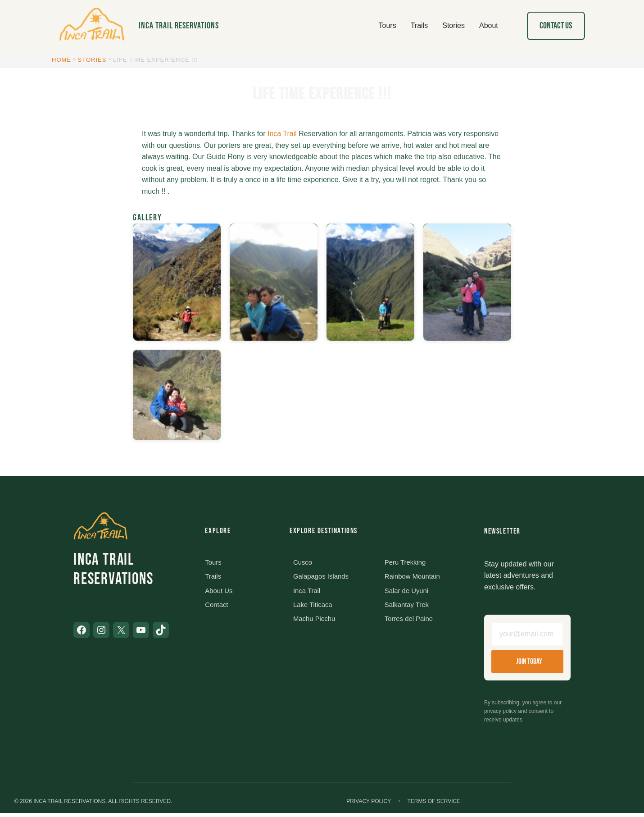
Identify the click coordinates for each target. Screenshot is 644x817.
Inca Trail (282, 134)
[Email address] (527, 636)
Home (61, 60)
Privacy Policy (369, 805)
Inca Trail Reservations (179, 26)
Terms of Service (434, 805)
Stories (92, 60)
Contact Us (556, 26)
